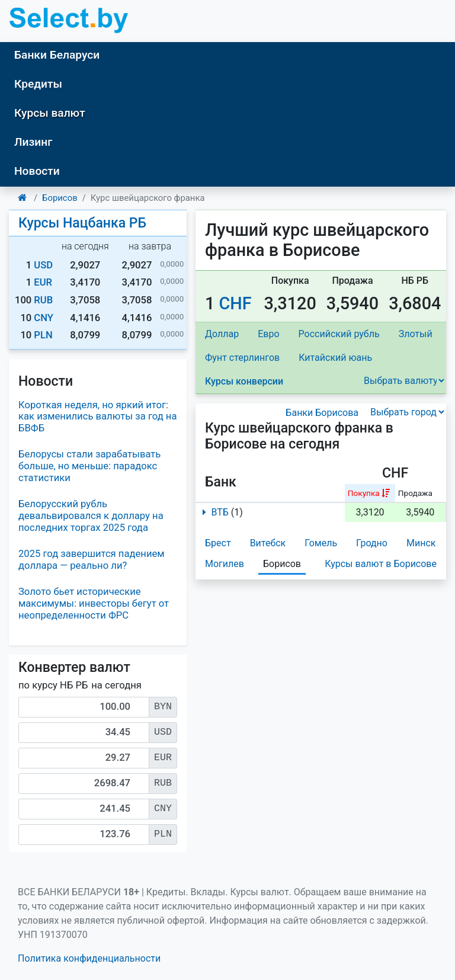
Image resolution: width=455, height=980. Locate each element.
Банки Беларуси (57, 55)
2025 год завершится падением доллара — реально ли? (92, 560)
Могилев (225, 564)
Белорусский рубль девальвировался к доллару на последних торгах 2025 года (91, 516)
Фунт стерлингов (242, 358)
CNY (44, 318)
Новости (37, 171)
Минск (421, 543)
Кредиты (38, 84)
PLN (43, 335)
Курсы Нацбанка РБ (82, 223)
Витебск (268, 543)
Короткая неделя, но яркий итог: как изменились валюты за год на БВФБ (97, 417)
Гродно (372, 543)
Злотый (416, 334)
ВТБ (213, 512)
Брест (218, 543)
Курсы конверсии (244, 381)
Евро (268, 334)
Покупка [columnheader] (364, 493)
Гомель (321, 543)
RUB (43, 300)
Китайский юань (335, 358)
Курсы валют (50, 113)
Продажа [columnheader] (415, 493)
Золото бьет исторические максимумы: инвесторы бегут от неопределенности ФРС (94, 603)
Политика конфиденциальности (89, 958)
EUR (43, 282)
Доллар (222, 334)
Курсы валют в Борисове (381, 564)
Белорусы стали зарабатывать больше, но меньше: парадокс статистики (89, 466)
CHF (235, 303)
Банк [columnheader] (221, 482)
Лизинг (33, 142)
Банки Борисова (322, 413)
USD (43, 265)
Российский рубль (339, 334)
